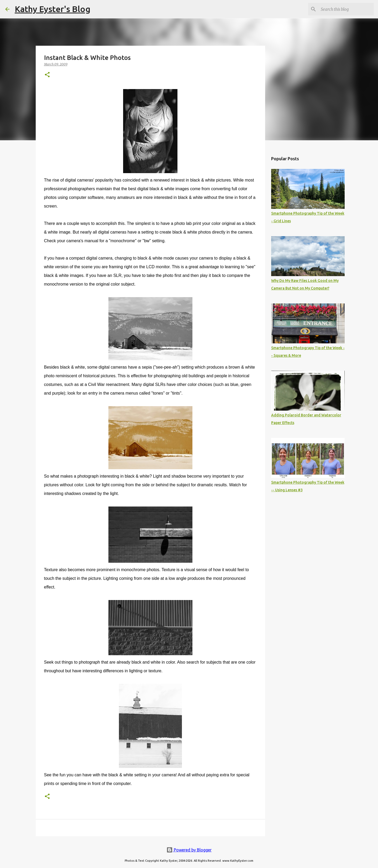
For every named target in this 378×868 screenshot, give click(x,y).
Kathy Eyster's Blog (52, 9)
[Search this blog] (346, 9)
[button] (47, 75)
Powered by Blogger (189, 850)
